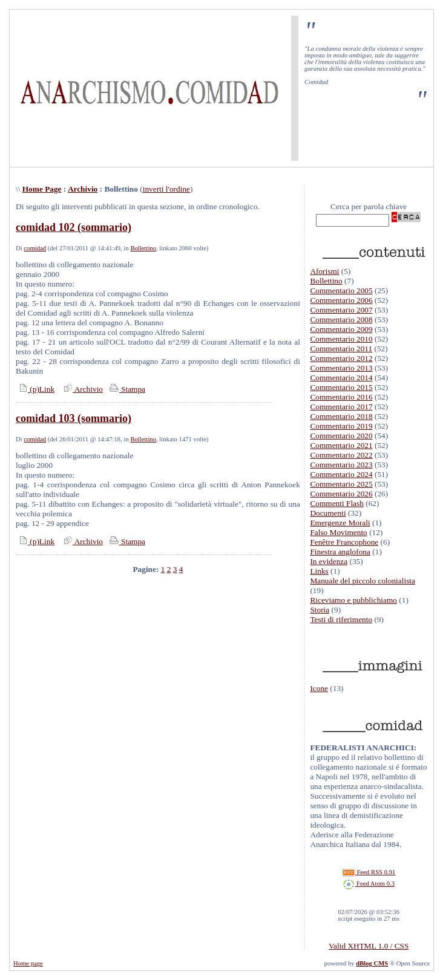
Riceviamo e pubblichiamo (353, 600)
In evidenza (329, 561)
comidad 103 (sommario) (74, 418)
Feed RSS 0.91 (369, 872)
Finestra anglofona (340, 552)
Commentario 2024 (341, 474)
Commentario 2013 (341, 368)
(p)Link (35, 389)
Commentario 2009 (341, 329)
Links (319, 571)
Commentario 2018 (341, 416)
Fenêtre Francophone (344, 542)
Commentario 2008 (341, 320)
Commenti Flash (337, 503)
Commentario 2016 (341, 397)
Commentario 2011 (341, 349)
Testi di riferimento (341, 619)
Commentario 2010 (341, 339)
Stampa (126, 389)
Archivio (83, 189)
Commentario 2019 (341, 426)
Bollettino (143, 248)
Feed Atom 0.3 (369, 884)
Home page (28, 963)
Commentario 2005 (341, 290)
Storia (320, 610)
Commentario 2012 (341, 358)
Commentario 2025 (341, 484)
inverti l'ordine (166, 189)
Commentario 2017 (341, 407)
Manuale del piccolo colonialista (363, 581)
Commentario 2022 (341, 455)
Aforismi (324, 271)
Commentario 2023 (341, 465)
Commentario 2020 (341, 436)
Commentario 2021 (341, 445)
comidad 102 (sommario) (74, 227)
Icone (319, 688)
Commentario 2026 (341, 494)
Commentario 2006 (341, 300)
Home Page (42, 189)
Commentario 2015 (341, 387)
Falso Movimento (338, 532)
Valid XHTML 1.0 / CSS (369, 946)
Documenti (328, 513)
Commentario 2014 (341, 378)
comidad (35, 248)
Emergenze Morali (340, 523)
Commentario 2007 (341, 310)
